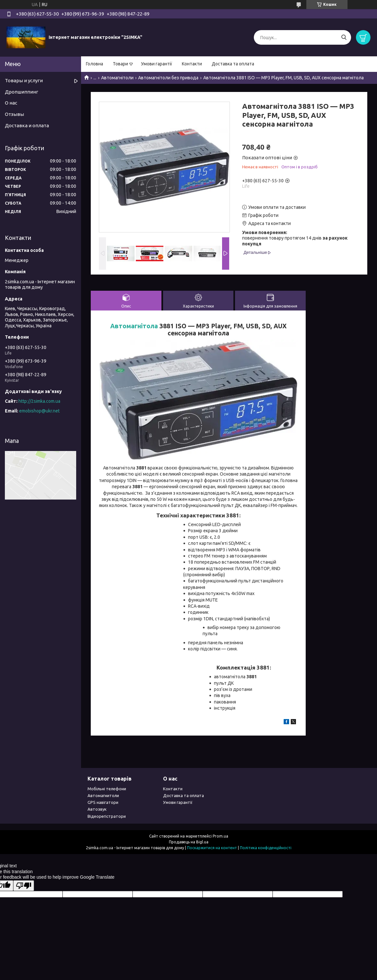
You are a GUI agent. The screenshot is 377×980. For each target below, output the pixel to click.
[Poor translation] (24, 886)
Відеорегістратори (107, 816)
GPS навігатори (103, 802)
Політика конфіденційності (266, 848)
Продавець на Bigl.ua (189, 842)
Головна (94, 64)
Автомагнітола (134, 326)
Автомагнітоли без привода (168, 78)
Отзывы (14, 114)
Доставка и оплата (27, 125)
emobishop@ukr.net (39, 411)
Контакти (192, 64)
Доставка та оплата (233, 64)
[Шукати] (344, 37)
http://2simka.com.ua (39, 401)
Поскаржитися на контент (212, 848)
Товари (120, 64)
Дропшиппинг (22, 92)
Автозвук (97, 809)
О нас (11, 103)
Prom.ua (220, 836)
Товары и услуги (24, 80)
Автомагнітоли (117, 78)
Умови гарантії (157, 64)
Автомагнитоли (103, 795)
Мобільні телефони (107, 789)
